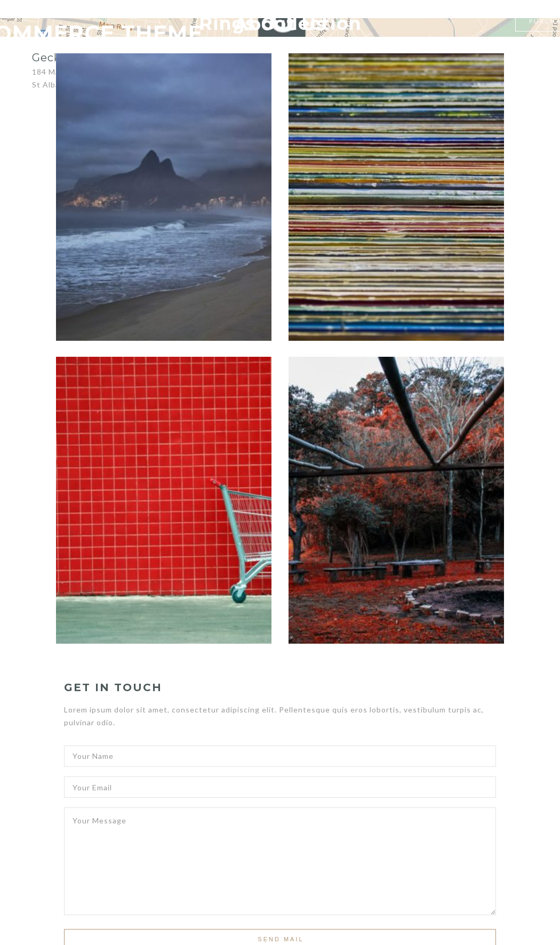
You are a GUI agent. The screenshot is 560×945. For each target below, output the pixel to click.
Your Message (280, 859)
